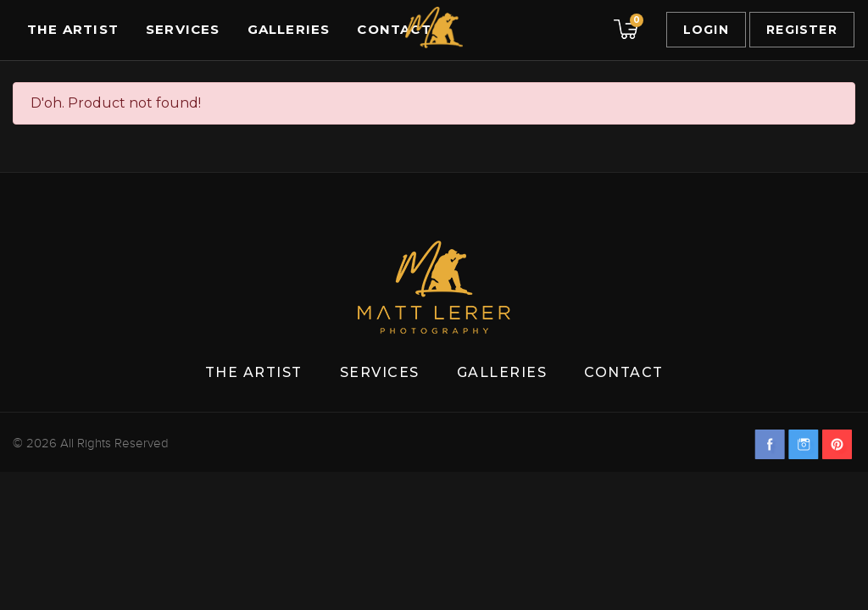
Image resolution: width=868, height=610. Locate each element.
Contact (394, 29)
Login (706, 30)
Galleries (289, 29)
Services (183, 29)
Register (802, 30)
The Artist (73, 29)
